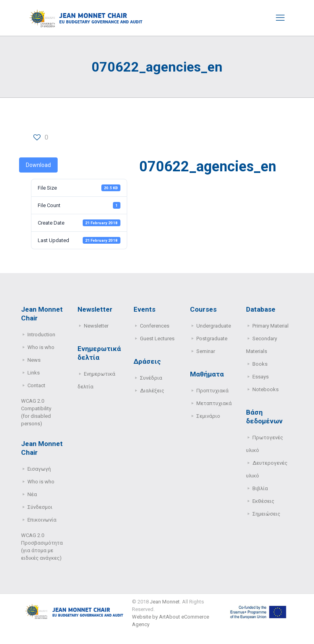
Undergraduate (214, 326)
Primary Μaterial (270, 326)
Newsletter (96, 326)
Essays (261, 377)
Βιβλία (260, 488)
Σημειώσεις (266, 514)
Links (34, 373)
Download (38, 165)
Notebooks (266, 389)
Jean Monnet (165, 602)
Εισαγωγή (39, 469)
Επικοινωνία (42, 520)
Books (260, 364)
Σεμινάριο (208, 416)
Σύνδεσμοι (40, 507)
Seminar (206, 351)
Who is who (41, 347)
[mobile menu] (280, 18)
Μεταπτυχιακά (214, 403)
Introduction (41, 335)
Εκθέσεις (263, 501)
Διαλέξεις (152, 391)
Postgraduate (212, 338)
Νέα (32, 494)
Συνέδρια (151, 378)
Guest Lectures (157, 338)
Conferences (155, 326)
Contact (36, 385)
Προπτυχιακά (212, 391)
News (34, 360)
